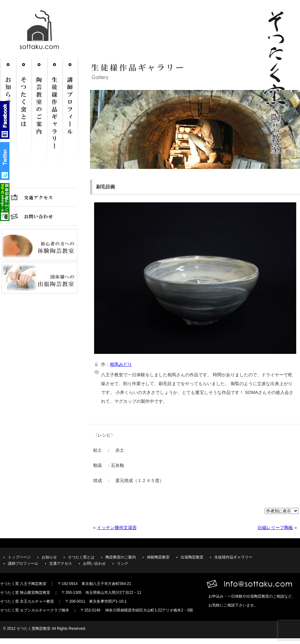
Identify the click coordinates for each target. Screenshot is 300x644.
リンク (123, 563)
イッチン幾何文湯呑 (117, 528)
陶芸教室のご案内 (39, 120)
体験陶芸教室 (158, 557)
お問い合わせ (39, 216)
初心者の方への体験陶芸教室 (39, 245)
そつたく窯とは (24, 120)
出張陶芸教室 (192, 557)
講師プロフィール (70, 120)
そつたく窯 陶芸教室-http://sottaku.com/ (41, 32)
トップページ (19, 557)
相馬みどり (121, 364)
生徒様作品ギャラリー (57, 120)
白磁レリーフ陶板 (275, 528)
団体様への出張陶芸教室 (39, 278)
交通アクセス (39, 197)
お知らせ (49, 557)
